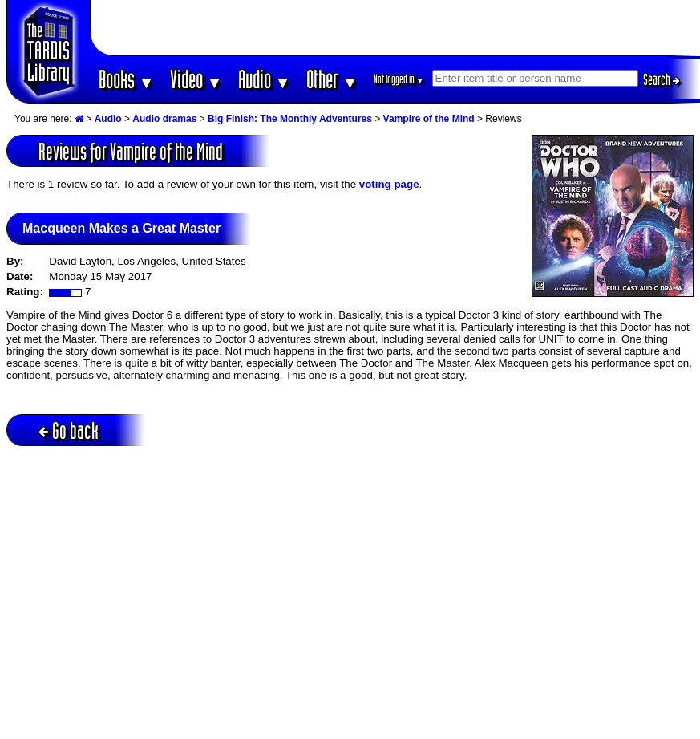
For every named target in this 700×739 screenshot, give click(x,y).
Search (662, 79)
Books (126, 79)
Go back (69, 430)
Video (196, 79)
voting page (389, 184)
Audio (264, 79)
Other (332, 79)
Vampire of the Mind (429, 119)
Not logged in (399, 79)
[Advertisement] (395, 28)
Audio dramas (164, 119)
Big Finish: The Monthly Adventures (290, 119)
